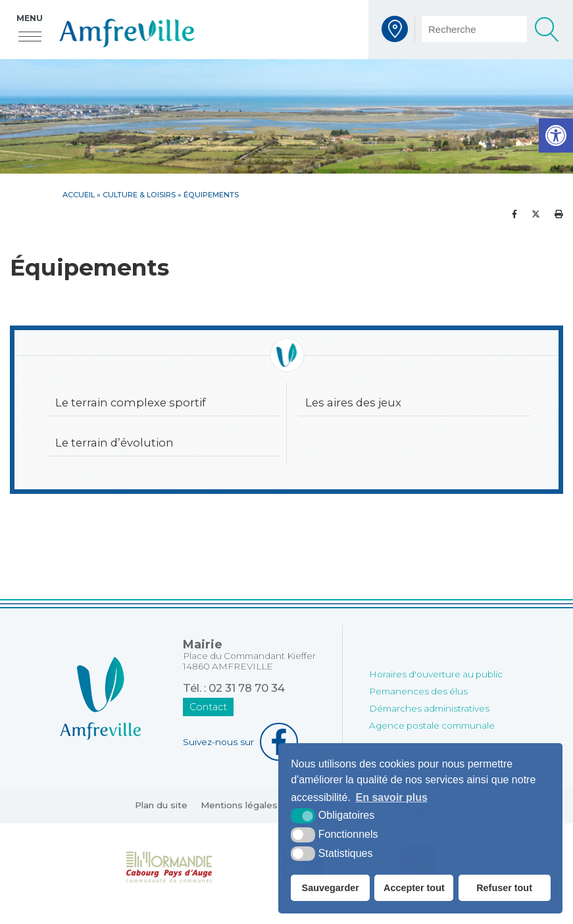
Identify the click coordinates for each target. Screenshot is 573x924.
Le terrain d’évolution (114, 443)
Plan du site (161, 805)
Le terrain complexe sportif (131, 402)
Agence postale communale (432, 725)
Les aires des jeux (353, 402)
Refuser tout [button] (504, 888)
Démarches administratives (429, 708)
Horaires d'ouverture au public (436, 674)
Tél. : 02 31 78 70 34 (234, 688)
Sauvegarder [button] (331, 888)
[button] (556, 135)
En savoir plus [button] (392, 797)
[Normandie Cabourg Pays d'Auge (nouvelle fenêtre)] (169, 866)
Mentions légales (239, 805)
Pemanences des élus (418, 691)
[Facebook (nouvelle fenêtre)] (249, 742)
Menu (30, 18)
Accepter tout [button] (414, 888)
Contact (208, 707)
